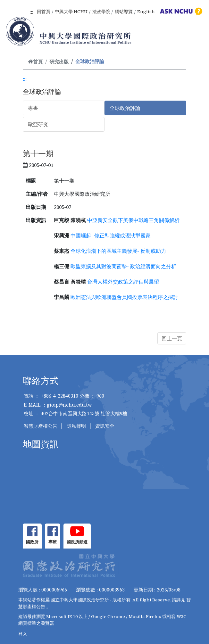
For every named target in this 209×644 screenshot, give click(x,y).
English (146, 12)
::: (31, 12)
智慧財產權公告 (41, 426)
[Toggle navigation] (196, 38)
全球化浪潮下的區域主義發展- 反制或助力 (118, 251)
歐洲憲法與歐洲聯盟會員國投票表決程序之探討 (124, 297)
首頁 (35, 62)
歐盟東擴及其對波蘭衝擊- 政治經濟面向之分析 (123, 266)
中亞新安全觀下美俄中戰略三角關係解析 (133, 220)
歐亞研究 (38, 124)
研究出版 (59, 62)
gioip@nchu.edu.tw (69, 405)
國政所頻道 (77, 542)
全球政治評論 (125, 108)
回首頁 (44, 12)
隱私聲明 (76, 426)
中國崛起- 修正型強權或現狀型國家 (111, 235)
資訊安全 (105, 426)
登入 (23, 634)
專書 (33, 108)
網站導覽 (124, 12)
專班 (53, 542)
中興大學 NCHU (71, 12)
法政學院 (101, 12)
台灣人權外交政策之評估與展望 (123, 282)
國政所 (32, 542)
